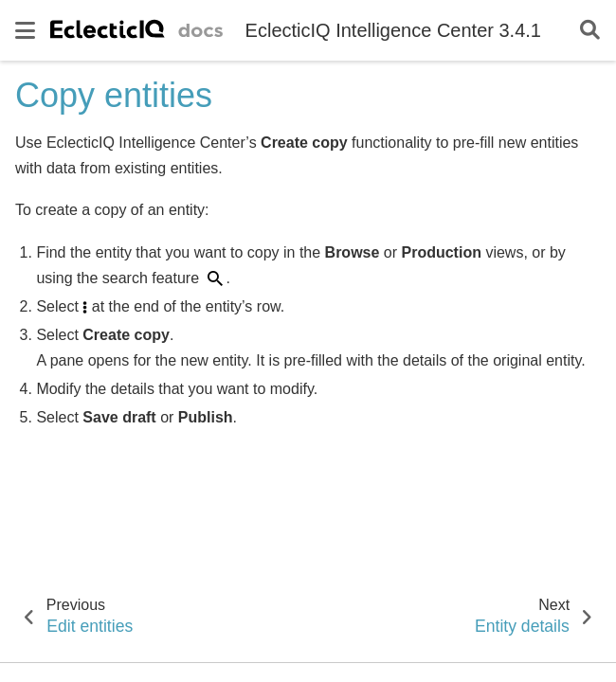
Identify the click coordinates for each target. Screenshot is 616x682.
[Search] (590, 31)
